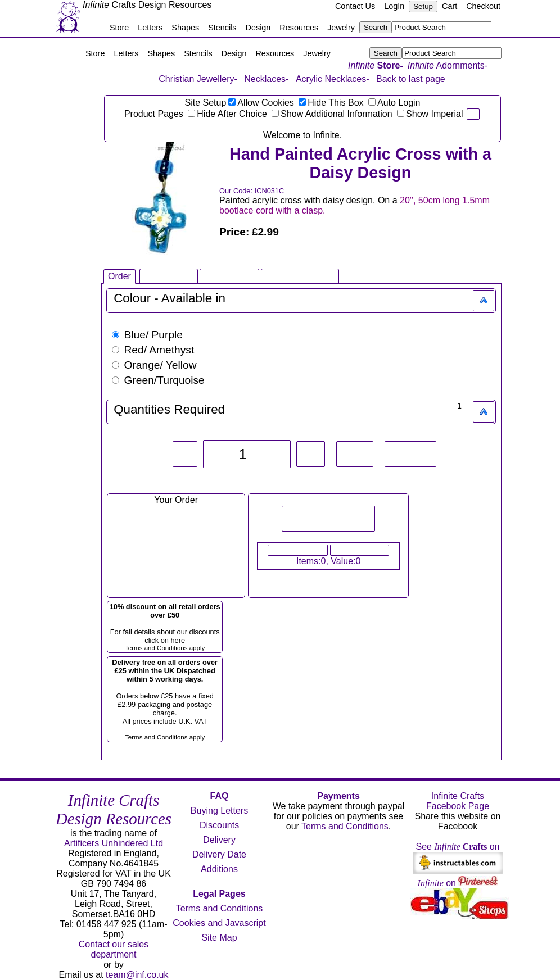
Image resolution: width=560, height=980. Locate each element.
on (458, 883)
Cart (450, 6)
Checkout (483, 6)
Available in (193, 298)
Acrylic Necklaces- (333, 79)
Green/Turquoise (158, 380)
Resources (299, 28)
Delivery (219, 840)
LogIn (394, 6)
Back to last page (411, 79)
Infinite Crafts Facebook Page (458, 801)
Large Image (229, 276)
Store (119, 28)
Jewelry (341, 28)
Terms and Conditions (220, 908)
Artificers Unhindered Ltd (114, 843)
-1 (185, 454)
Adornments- (448, 65)
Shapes (185, 28)
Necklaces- (266, 79)
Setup (423, 6)
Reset (410, 454)
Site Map (219, 938)
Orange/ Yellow (154, 365)
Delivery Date (219, 854)
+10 (354, 454)
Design (258, 28)
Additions (219, 869)
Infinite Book (169, 276)
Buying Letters (219, 811)
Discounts (219, 825)
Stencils (222, 28)
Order (119, 276)
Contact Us (355, 6)
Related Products (300, 276)
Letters (150, 28)
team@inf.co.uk (137, 975)
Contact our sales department (114, 949)
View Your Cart (298, 550)
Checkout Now (360, 550)
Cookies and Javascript (219, 923)
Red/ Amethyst (153, 350)
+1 (311, 454)
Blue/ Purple (147, 335)
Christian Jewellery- (198, 79)
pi (473, 114)
